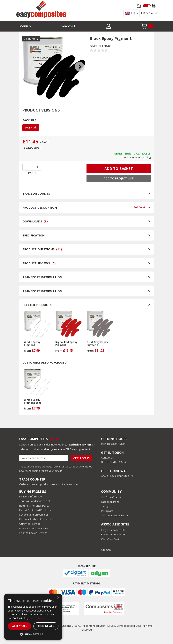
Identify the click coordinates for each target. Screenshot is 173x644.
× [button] (58, 598)
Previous (26, 62)
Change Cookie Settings (33, 533)
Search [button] (68, 26)
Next (83, 62)
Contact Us (107, 458)
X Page (105, 506)
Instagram (107, 511)
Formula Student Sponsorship (37, 519)
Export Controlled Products (35, 510)
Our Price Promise (30, 524)
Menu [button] (24, 26)
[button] (108, 27)
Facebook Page (110, 502)
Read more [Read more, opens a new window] (36, 618)
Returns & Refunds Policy (34, 506)
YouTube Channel (112, 497)
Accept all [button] (20, 626)
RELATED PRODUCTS (86, 305)
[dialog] (33, 617)
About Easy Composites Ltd (117, 476)
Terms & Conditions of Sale (35, 501)
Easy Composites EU (113, 530)
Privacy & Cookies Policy (34, 528)
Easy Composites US (113, 534)
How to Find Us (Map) (113, 462)
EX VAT (154, 6)
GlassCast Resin (111, 539)
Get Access (81, 458)
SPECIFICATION (86, 235)
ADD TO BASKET (119, 169)
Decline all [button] (46, 626)
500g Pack (31, 127)
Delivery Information (31, 496)
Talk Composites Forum (115, 515)
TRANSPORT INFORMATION (86, 277)
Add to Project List (119, 178)
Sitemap (106, 550)
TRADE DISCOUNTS (86, 193)
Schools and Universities (34, 515)
